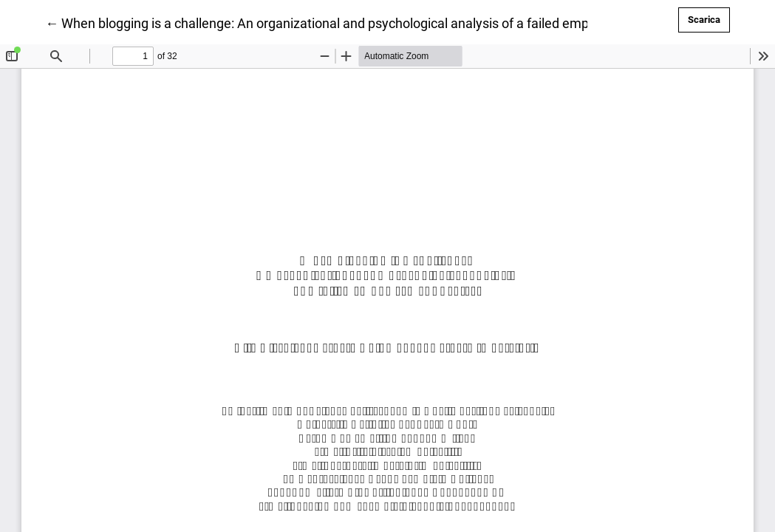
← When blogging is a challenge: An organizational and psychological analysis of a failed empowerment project (369, 22)
